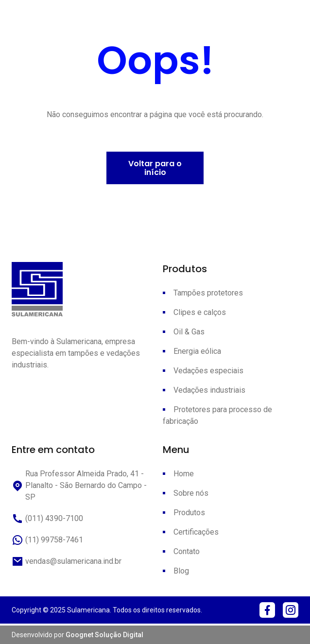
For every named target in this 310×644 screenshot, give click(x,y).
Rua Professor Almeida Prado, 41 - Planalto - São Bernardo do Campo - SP (79, 485)
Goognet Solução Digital (104, 635)
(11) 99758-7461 (47, 540)
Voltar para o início (155, 168)
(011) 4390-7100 (47, 519)
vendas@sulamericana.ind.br (67, 561)
